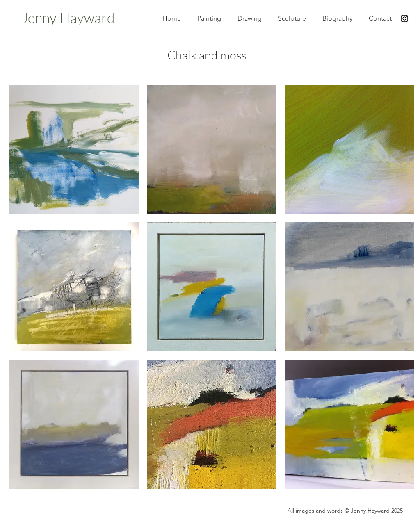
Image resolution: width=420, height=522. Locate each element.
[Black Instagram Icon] (404, 18)
